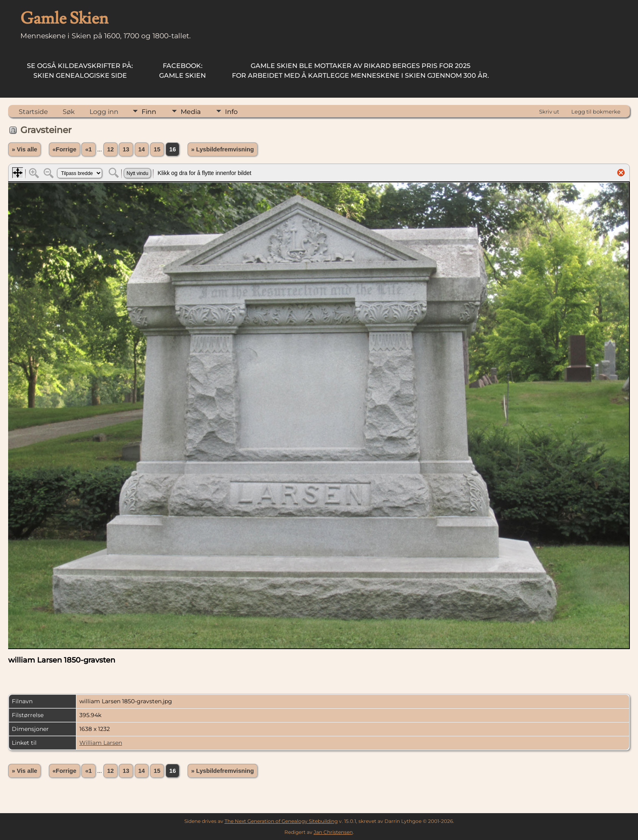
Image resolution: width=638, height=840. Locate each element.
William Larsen (101, 743)
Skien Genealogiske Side (80, 71)
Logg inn (104, 112)
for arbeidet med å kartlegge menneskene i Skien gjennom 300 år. (361, 71)
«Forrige (64, 149)
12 (110, 149)
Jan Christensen (333, 832)
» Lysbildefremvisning (223, 149)
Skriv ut (549, 112)
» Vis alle (24, 149)
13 (126, 149)
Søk (69, 112)
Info (231, 112)
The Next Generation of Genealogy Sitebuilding (281, 821)
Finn (149, 112)
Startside (33, 112)
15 (157, 149)
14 (142, 149)
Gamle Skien (182, 71)
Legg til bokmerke (596, 112)
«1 (88, 149)
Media (191, 112)
